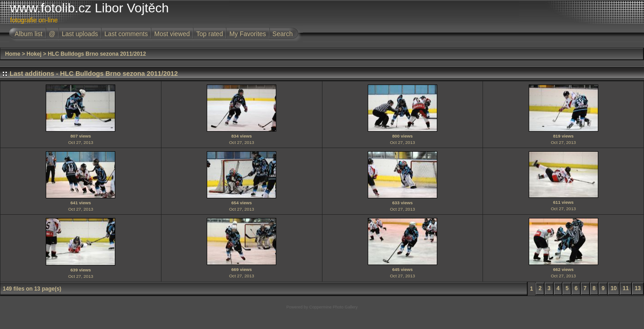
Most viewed (172, 34)
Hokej (34, 54)
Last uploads (80, 34)
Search (283, 34)
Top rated (209, 34)
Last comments (126, 34)
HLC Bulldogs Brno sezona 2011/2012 (97, 54)
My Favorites (247, 34)
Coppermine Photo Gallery (333, 307)
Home (13, 54)
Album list (29, 34)
